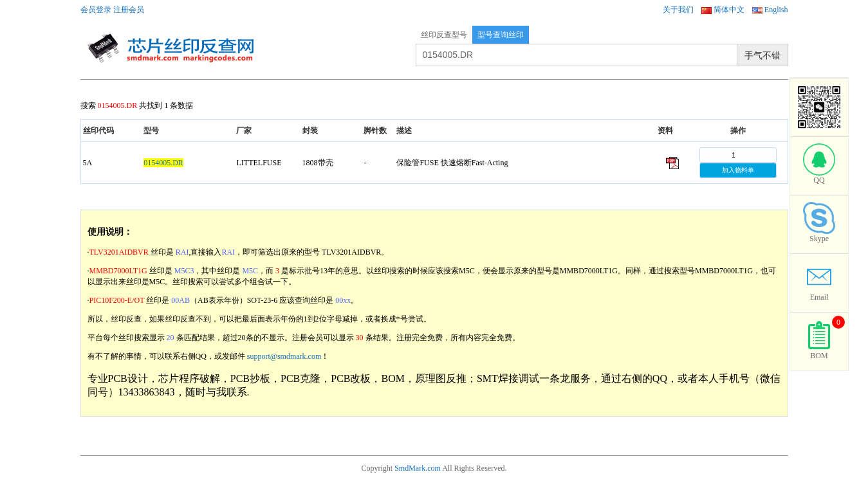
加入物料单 (738, 170)
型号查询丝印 (501, 35)
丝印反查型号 (444, 35)
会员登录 (96, 10)
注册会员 (129, 10)
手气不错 (762, 55)
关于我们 (678, 10)
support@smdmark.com (284, 356)
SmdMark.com (418, 468)
